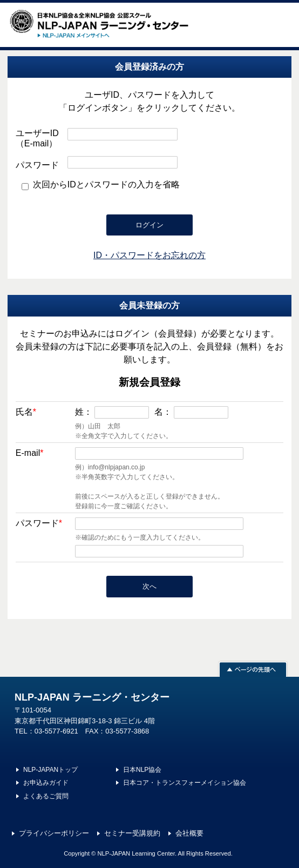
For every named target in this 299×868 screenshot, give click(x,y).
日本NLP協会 (142, 770)
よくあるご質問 (46, 796)
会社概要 (189, 833)
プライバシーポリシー (54, 833)
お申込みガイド (46, 783)
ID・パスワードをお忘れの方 (149, 255)
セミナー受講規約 (132, 833)
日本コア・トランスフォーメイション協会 (185, 783)
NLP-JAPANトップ (50, 770)
